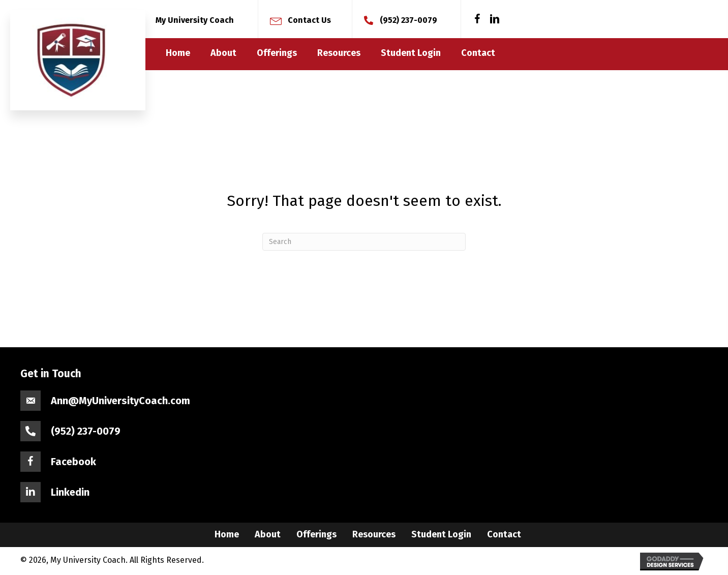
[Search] (364, 242)
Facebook (73, 462)
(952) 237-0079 (408, 20)
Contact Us (309, 20)
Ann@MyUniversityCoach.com (120, 401)
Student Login (441, 534)
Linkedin (70, 492)
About (268, 534)
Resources (374, 534)
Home (227, 534)
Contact (504, 534)
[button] (477, 19)
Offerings (316, 534)
